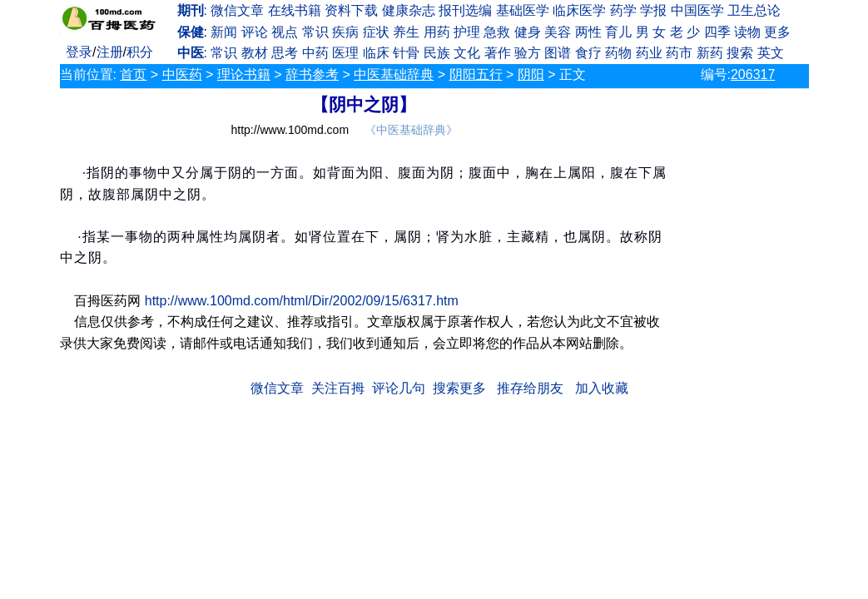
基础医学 (523, 10)
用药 (437, 32)
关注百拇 (338, 388)
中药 (315, 53)
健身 (528, 32)
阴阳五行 (476, 74)
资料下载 (351, 10)
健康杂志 (409, 10)
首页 (133, 74)
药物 (618, 53)
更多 (777, 32)
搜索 (740, 53)
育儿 (618, 32)
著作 (498, 53)
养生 (406, 32)
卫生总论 (754, 10)
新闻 (224, 32)
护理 (467, 32)
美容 (558, 32)
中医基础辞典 (394, 74)
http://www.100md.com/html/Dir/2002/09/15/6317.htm (302, 301)
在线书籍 (295, 10)
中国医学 (697, 10)
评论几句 (399, 388)
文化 (467, 53)
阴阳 (531, 74)
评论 (255, 32)
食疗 (588, 53)
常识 (315, 32)
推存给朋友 (530, 388)
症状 (376, 32)
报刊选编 (465, 10)
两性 (588, 32)
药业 (649, 53)
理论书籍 (244, 74)
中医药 (182, 74)
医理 (345, 53)
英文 (771, 53)
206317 (753, 74)
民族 (437, 53)
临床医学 (579, 10)
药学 (623, 10)
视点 (285, 32)
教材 (255, 53)
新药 (710, 53)
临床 (376, 53)
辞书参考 (312, 74)
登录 (79, 52)
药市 (679, 53)
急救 (497, 32)
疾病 (345, 32)
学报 (653, 10)
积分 (140, 52)
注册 (110, 52)
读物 (747, 32)
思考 (285, 53)
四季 (717, 32)
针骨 (406, 53)
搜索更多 (459, 388)
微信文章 (237, 10)
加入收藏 (602, 388)
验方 (528, 53)
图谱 (558, 53)
